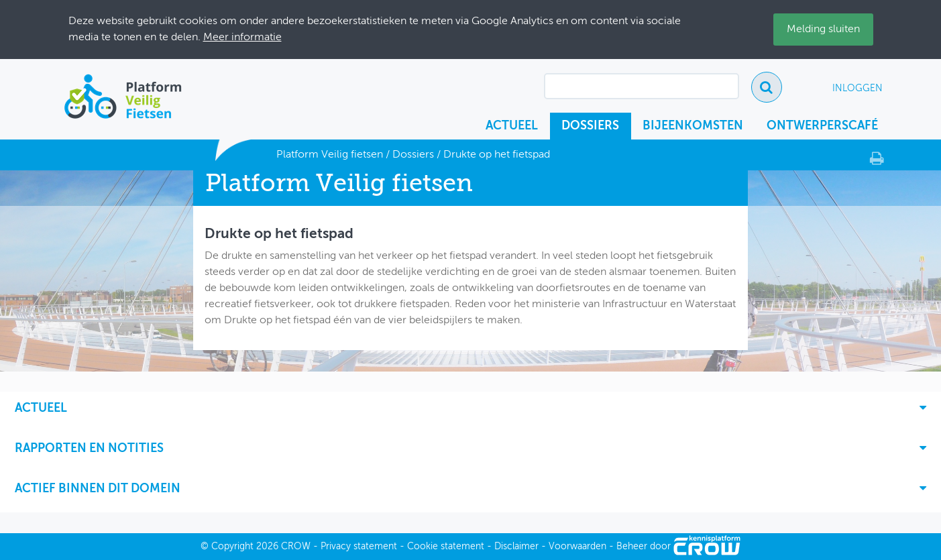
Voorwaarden (577, 547)
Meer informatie (242, 38)
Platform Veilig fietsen (330, 155)
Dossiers (590, 126)
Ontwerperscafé (822, 126)
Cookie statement (446, 547)
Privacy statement (359, 547)
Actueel (512, 126)
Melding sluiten (823, 30)
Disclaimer (516, 547)
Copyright (232, 547)
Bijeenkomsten (693, 126)
